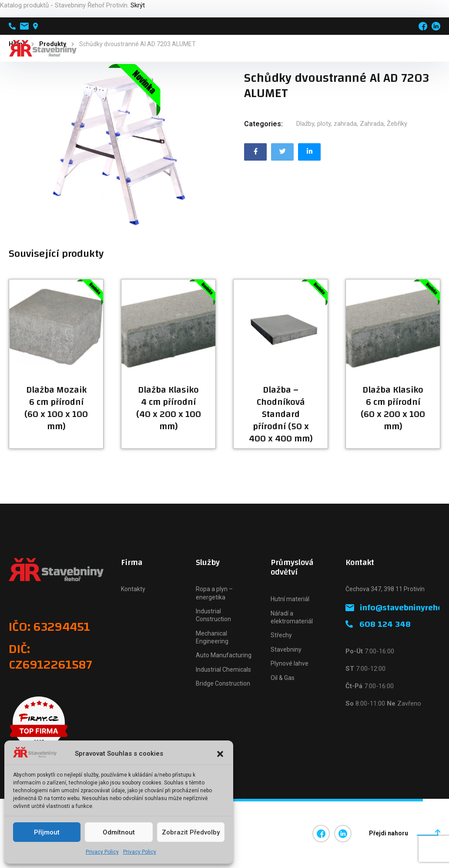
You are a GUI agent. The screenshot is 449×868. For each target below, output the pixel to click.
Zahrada (372, 124)
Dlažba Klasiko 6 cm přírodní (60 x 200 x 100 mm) (393, 408)
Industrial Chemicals (223, 670)
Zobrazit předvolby (191, 832)
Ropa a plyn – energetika (214, 593)
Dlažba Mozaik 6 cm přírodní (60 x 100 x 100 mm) (56, 408)
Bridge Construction (223, 683)
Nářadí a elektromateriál (292, 617)
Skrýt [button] (138, 5)
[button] (220, 754)
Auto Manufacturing (224, 655)
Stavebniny (286, 649)
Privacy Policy (102, 852)
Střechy (281, 635)
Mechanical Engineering (212, 637)
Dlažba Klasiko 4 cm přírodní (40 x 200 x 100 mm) (169, 408)
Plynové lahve (290, 663)
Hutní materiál (290, 599)
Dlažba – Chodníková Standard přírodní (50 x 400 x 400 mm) (281, 414)
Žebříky (397, 124)
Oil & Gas (283, 678)
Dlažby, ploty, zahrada (327, 124)
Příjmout (47, 832)
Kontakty (133, 589)
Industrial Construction (213, 615)
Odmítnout (119, 832)
